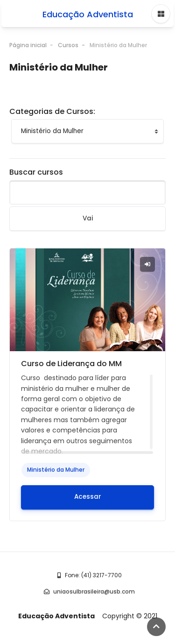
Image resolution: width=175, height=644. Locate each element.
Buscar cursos (36, 169)
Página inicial (28, 42)
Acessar (88, 493)
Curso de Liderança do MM (71, 360)
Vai (88, 215)
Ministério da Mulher (118, 42)
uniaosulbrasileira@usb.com (94, 588)
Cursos (68, 42)
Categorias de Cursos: (52, 108)
